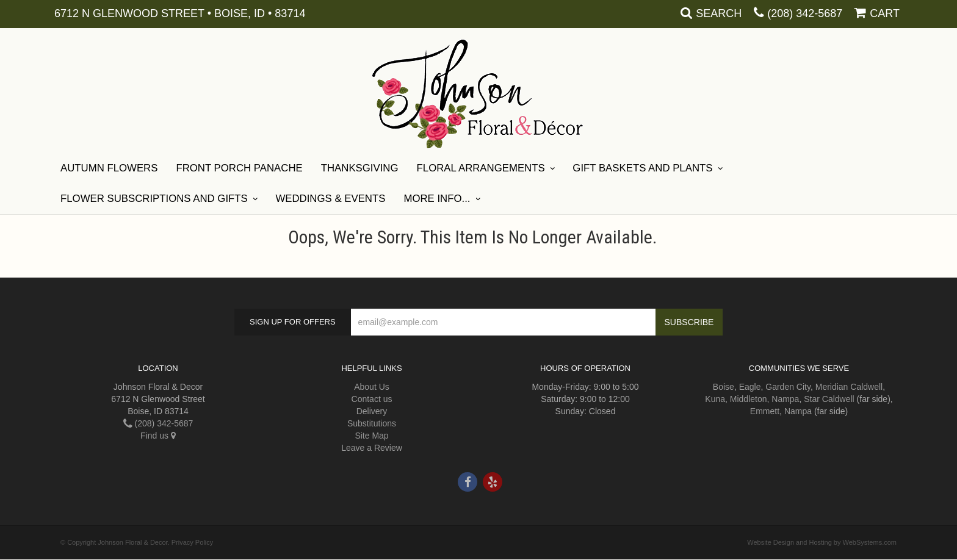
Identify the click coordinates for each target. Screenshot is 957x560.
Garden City (788, 387)
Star (812, 399)
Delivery (372, 411)
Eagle (750, 387)
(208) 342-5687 (805, 13)
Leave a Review (372, 448)
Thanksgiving (360, 168)
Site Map (371, 436)
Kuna (715, 399)
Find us (158, 436)
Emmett (765, 411)
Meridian (832, 387)
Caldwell (866, 387)
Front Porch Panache (239, 168)
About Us (372, 387)
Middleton (749, 399)
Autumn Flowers (109, 168)
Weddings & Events (330, 199)
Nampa (785, 399)
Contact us (372, 399)
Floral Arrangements (481, 168)
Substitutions (372, 423)
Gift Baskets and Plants (642, 168)
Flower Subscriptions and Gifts (154, 199)
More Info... (437, 199)
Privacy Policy (192, 542)
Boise (724, 387)
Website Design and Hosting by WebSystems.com (822, 542)
